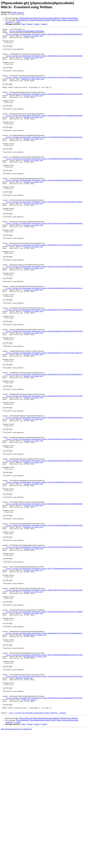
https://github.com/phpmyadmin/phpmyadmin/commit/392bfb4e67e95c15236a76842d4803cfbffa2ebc (44, 832)
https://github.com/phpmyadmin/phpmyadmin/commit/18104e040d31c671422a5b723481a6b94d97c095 (44, 61)
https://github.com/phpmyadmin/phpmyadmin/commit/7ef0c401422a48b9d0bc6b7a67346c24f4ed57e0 (44, 573)
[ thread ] (30, 24)
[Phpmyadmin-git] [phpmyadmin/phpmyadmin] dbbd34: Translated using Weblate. (49, 18)
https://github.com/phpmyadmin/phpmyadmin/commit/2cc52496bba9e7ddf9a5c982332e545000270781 (44, 185)
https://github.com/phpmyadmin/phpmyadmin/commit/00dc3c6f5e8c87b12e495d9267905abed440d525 (44, 36)
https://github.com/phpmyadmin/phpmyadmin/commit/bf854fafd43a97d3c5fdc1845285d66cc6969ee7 (44, 237)
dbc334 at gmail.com (24, 808)
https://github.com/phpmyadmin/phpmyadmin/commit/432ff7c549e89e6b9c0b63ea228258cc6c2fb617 (44, 677)
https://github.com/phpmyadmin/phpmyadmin (27, 32)
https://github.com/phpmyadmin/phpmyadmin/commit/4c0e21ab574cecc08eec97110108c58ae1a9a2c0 (44, 87)
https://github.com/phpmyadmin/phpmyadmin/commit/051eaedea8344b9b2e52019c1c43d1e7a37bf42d (44, 107)
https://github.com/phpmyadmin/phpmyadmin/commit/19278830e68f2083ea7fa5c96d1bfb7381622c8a (44, 495)
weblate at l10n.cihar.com (33, 89)
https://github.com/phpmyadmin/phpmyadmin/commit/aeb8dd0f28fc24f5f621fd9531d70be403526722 (44, 444)
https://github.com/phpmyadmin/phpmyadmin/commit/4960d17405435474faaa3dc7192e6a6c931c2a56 (44, 703)
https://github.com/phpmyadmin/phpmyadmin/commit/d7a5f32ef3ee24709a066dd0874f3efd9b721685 (44, 625)
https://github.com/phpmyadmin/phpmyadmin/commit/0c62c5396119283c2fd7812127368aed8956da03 (44, 599)
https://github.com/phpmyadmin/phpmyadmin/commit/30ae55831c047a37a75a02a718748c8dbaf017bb (44, 288)
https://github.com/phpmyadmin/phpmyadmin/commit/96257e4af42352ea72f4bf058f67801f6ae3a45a (44, 314)
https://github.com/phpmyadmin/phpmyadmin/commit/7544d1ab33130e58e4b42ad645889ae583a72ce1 (44, 211)
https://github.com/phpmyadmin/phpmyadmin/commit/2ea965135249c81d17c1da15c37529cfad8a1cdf (44, 418)
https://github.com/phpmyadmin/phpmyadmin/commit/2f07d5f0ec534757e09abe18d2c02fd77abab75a (44, 651)
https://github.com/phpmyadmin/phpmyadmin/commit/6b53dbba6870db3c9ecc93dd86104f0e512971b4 (44, 547)
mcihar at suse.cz (18, 12)
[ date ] (24, 24)
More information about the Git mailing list (16, 866)
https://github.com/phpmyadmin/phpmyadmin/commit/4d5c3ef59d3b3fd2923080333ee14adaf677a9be (44, 780)
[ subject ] (37, 24)
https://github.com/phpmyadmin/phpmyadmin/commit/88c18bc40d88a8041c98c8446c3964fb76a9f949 (44, 392)
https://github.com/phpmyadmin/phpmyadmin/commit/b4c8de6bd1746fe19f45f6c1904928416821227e (44, 366)
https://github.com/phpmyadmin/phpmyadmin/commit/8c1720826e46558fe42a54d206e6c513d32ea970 (44, 159)
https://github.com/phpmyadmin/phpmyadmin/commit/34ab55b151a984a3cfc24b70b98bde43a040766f (44, 133)
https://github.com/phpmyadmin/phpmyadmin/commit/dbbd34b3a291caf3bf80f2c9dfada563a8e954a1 (44, 754)
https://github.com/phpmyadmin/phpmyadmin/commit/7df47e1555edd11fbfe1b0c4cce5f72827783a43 (44, 806)
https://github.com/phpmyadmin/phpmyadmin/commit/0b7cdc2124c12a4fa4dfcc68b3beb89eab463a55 (44, 262)
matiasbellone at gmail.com (35, 756)
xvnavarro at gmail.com (33, 37)
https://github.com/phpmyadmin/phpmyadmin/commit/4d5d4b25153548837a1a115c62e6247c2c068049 (44, 728)
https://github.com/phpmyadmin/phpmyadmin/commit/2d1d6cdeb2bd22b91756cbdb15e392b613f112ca (44, 521)
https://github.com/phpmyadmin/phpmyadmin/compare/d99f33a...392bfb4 (37, 850)
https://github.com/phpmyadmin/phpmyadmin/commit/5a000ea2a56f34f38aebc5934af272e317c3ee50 (44, 470)
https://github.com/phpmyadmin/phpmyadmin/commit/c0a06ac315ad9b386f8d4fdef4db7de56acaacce (44, 340)
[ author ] (44, 24)
